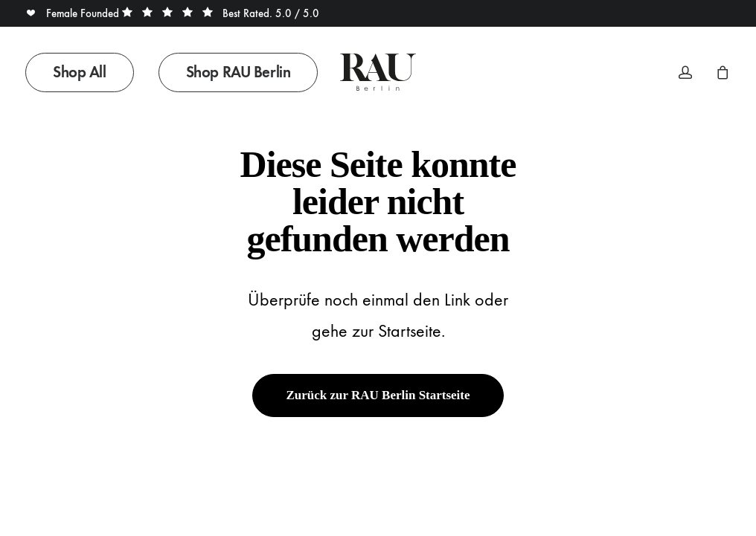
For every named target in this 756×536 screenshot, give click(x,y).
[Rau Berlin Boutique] (378, 72)
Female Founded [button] (74, 13)
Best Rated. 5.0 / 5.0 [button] (221, 13)
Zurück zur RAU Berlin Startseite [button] (378, 395)
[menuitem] (85, 72)
